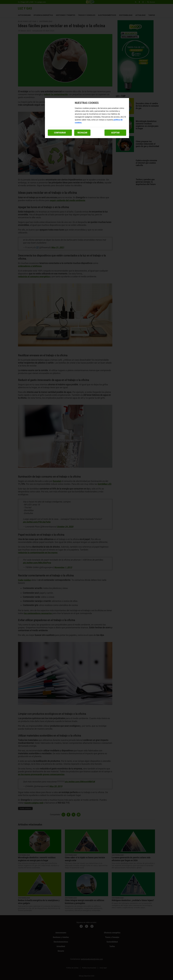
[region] (87, 118)
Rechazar (82, 133)
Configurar (60, 133)
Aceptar (115, 133)
